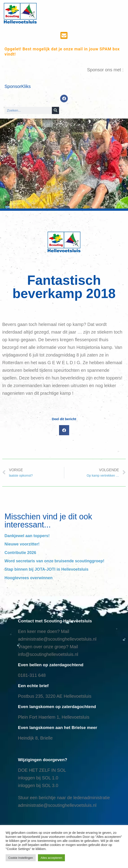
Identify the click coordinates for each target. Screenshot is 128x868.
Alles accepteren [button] (51, 858)
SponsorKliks (18, 86)
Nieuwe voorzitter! (22, 544)
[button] (64, 430)
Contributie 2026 (20, 553)
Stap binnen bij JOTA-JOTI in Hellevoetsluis (46, 569)
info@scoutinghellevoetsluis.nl (48, 654)
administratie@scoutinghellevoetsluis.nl (57, 639)
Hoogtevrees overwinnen (29, 578)
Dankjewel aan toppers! (27, 536)
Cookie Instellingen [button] (21, 858)
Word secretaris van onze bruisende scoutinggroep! (54, 561)
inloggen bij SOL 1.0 (38, 778)
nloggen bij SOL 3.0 (39, 785)
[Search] (55, 110)
